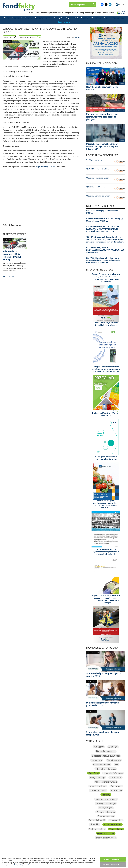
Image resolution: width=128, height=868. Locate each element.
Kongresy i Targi (97, 777)
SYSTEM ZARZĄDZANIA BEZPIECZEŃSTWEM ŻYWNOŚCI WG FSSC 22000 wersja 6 (105, 250)
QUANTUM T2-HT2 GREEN (98, 169)
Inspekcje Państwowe (113, 773)
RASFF (94, 824)
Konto (122, 4)
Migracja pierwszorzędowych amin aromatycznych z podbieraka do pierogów (103, 117)
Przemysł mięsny (106, 808)
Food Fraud (94, 773)
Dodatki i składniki (102, 764)
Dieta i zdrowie (114, 760)
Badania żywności (106, 751)
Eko (117, 764)
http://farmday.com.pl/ (45, 167)
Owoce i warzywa (98, 790)
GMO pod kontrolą (94, 160)
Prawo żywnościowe (106, 799)
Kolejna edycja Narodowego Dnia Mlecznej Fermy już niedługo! (12, 255)
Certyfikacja (97, 760)
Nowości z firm (118, 18)
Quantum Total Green (95, 187)
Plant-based (116, 790)
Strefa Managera (64, 22)
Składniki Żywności (81, 18)
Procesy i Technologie (62, 18)
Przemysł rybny (116, 820)
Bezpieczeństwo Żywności (22, 18)
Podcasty (106, 795)
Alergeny (99, 747)
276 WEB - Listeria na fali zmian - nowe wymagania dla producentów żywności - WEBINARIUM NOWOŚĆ (103, 260)
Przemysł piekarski (97, 820)
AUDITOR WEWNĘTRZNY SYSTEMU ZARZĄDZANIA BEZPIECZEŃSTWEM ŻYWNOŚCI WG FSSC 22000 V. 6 (103, 229)
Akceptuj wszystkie (112, 859)
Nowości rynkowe (98, 786)
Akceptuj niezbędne (112, 865)
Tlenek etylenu (116, 829)
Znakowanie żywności (106, 838)
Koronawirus (116, 777)
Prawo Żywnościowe (43, 18)
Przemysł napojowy (106, 816)
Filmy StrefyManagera (106, 769)
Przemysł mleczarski (106, 812)
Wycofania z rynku (106, 833)
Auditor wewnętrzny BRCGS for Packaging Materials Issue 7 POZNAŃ (104, 220)
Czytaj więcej (8, 276)
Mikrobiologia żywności (106, 782)
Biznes (107, 18)
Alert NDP (113, 747)
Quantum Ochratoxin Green (98, 196)
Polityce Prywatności (22, 865)
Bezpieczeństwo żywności (106, 756)
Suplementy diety (97, 829)
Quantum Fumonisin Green (98, 178)
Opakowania (96, 18)
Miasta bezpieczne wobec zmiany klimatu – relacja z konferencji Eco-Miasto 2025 (103, 147)
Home (7, 18)
